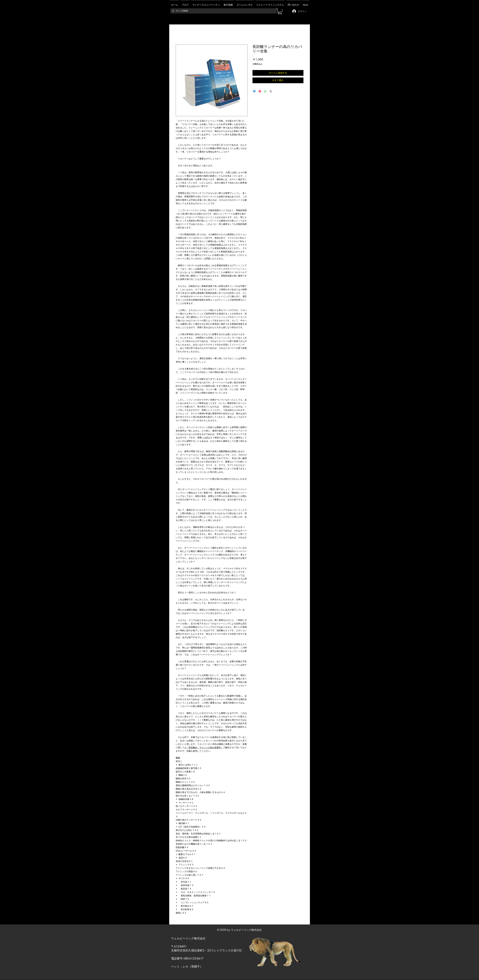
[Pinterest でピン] (260, 91)
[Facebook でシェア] (254, 91)
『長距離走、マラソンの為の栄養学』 (205, 747)
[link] (280, 11)
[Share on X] (271, 91)
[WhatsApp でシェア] (265, 91)
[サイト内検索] (223, 11)
